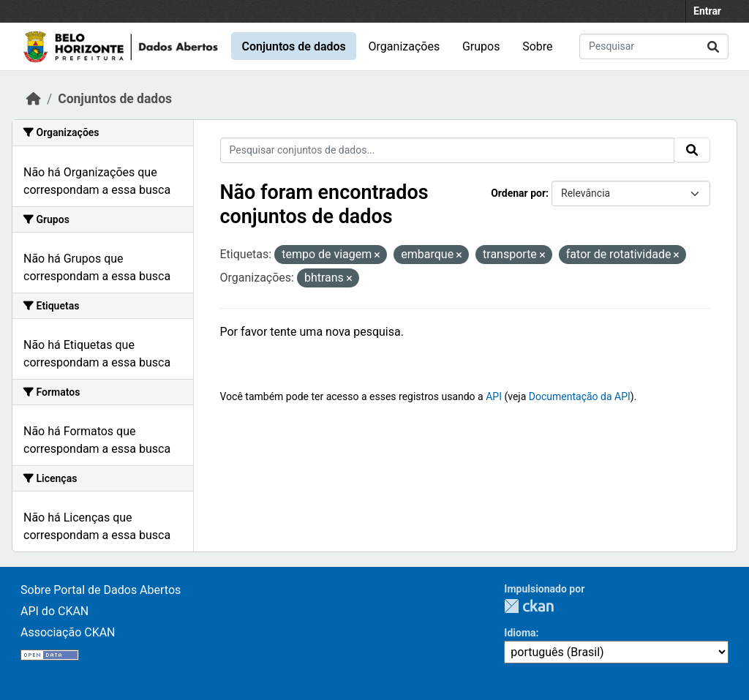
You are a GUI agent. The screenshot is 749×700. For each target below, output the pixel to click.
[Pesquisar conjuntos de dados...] (654, 46)
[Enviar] (713, 46)
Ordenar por (518, 193)
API (494, 396)
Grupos (481, 46)
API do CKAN (54, 611)
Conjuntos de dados (293, 46)
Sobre (537, 46)
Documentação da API (580, 396)
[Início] (34, 99)
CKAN (529, 606)
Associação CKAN (68, 632)
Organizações (404, 46)
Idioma (520, 633)
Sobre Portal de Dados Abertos (101, 590)
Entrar (707, 11)
